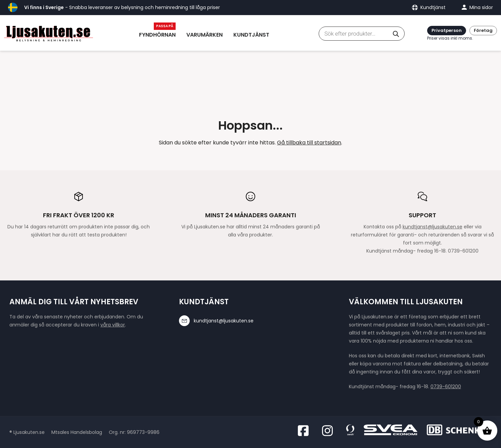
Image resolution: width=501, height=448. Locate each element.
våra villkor (113, 325)
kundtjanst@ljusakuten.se (432, 227)
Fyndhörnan (157, 35)
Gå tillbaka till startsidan (309, 143)
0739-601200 (446, 387)
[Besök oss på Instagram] (329, 431)
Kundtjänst (251, 35)
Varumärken (204, 35)
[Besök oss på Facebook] (305, 431)
